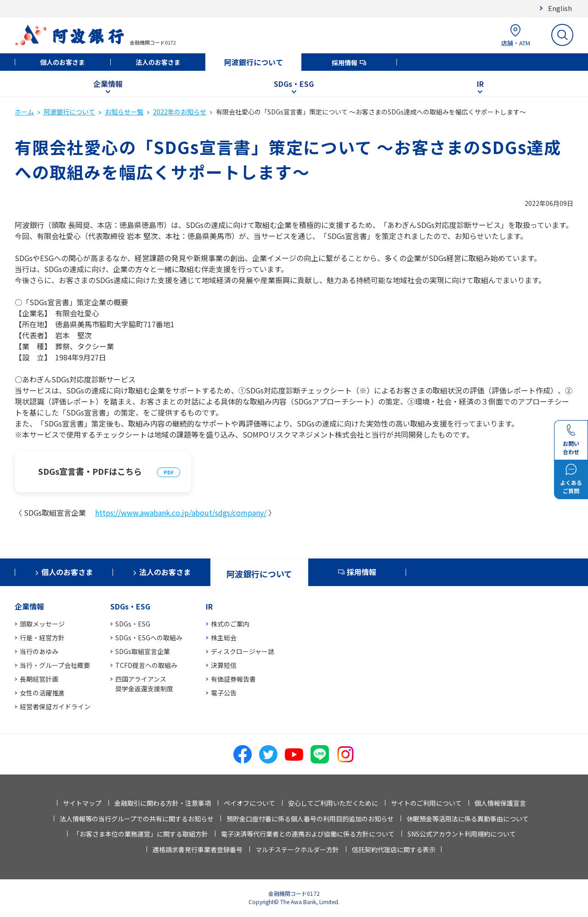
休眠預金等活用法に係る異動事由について (468, 819)
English (560, 8)
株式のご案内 (230, 624)
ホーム (24, 112)
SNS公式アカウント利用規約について (462, 834)
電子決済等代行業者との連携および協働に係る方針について (308, 834)
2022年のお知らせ (180, 112)
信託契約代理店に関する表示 (394, 849)
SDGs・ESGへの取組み (149, 638)
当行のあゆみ (39, 651)
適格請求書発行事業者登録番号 (198, 849)
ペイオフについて (249, 803)
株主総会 (224, 638)
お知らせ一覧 (124, 112)
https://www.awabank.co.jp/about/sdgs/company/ (181, 513)
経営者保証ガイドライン (55, 706)
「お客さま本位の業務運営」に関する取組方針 (141, 834)
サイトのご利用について (426, 803)
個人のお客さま (62, 62)
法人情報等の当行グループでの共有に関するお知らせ (137, 819)
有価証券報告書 (233, 679)
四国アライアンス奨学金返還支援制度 (144, 684)
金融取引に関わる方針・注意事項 (163, 803)
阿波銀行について (254, 62)
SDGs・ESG (294, 84)
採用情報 (345, 63)
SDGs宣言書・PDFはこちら (90, 471)
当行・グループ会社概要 (55, 665)
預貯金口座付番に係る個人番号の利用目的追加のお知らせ (310, 819)
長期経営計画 (39, 679)
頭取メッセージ (42, 624)
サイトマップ (82, 803)
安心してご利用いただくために (333, 803)
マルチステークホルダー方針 (297, 849)
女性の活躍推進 (42, 693)
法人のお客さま (158, 62)
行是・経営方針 (42, 638)
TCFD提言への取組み (146, 665)
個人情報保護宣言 (500, 803)
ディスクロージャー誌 (243, 651)
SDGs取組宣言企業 (143, 651)
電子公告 (224, 693)
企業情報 (108, 84)
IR (480, 84)
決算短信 (224, 665)
